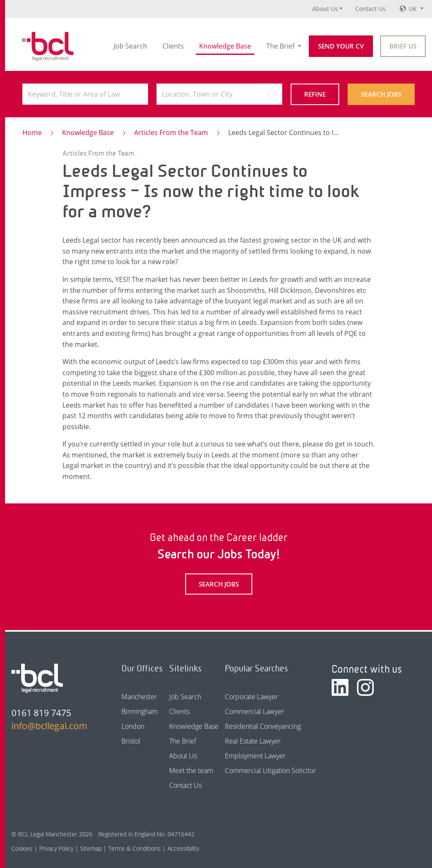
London (133, 726)
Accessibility (183, 848)
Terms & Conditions (135, 848)
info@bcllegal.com (49, 726)
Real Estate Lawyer (253, 741)
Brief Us (403, 46)
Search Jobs (381, 94)
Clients (173, 46)
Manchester (139, 697)
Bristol (131, 741)
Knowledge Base (225, 46)
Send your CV (341, 46)
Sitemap (91, 848)
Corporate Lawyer (251, 697)
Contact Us (370, 9)
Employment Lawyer (255, 756)
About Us (325, 9)
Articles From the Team (171, 132)
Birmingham (140, 711)
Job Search (130, 46)
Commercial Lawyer (254, 711)
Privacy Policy (56, 848)
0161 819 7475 (41, 713)
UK (414, 9)
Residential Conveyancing (263, 726)
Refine (315, 94)
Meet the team (191, 771)
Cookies (22, 848)
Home (32, 132)
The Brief (281, 46)
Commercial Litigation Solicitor (270, 771)
